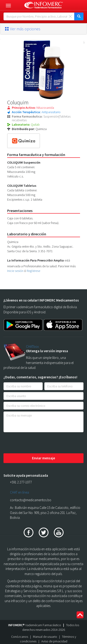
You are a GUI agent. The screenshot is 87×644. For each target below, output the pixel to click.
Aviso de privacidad (54, 641)
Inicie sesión (15, 271)
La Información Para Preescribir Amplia (35, 260)
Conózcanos (20, 637)
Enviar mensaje (43, 458)
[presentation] (39, 443)
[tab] (43, 29)
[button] (43, 29)
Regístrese (33, 271)
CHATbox (32, 347)
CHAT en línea (19, 492)
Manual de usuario (45, 637)
